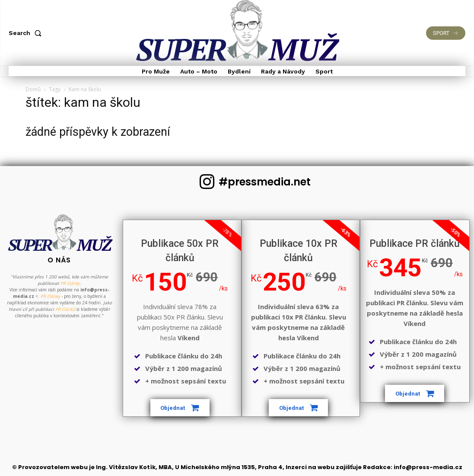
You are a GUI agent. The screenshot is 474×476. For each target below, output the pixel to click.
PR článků (65, 325)
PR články (70, 299)
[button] (27, 33)
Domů (33, 89)
